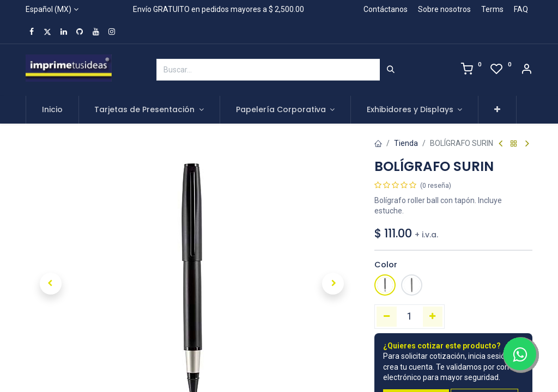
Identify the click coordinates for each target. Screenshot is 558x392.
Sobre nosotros (444, 9)
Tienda (406, 143)
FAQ (521, 9)
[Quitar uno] (387, 316)
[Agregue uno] (433, 316)
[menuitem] (52, 110)
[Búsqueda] (391, 70)
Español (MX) (48, 9)
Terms (492, 9)
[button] (497, 110)
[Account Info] (526, 70)
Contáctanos (386, 9)
